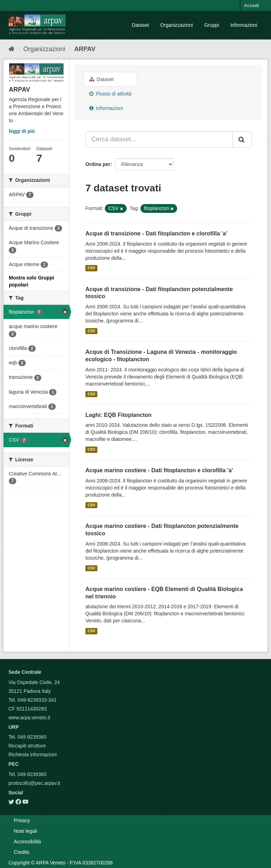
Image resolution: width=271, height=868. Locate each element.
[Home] (11, 49)
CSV (91, 268)
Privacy (22, 820)
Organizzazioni (177, 25)
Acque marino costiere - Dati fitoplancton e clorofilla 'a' (159, 470)
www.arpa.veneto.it (29, 718)
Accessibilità (27, 842)
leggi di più (22, 131)
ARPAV (85, 49)
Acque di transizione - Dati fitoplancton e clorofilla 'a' (156, 233)
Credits (22, 852)
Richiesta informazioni (33, 755)
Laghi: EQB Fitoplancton (119, 415)
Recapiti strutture (27, 746)
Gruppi (212, 25)
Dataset (140, 25)
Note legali (25, 831)
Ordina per (98, 164)
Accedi (251, 5)
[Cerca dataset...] (159, 140)
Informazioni (244, 25)
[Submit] (242, 140)
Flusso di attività (110, 94)
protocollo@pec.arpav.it (34, 783)
